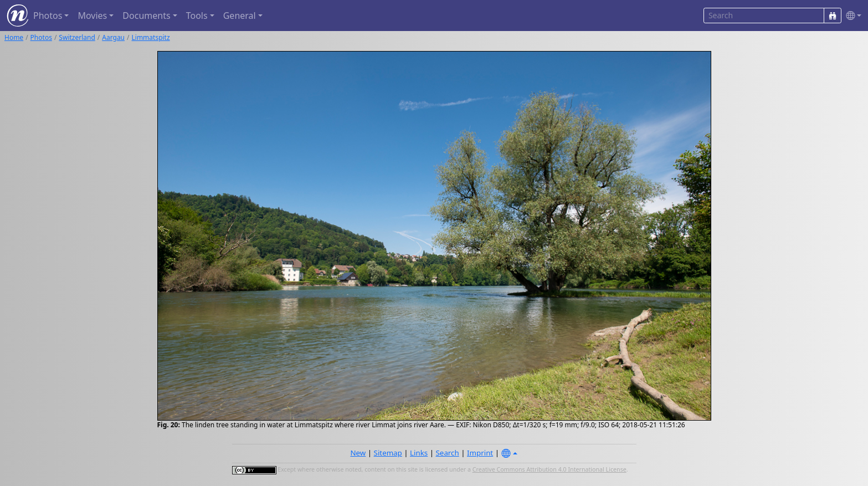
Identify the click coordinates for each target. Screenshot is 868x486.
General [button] (240, 16)
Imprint (480, 453)
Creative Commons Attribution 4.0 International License (549, 469)
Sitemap (388, 453)
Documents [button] (146, 16)
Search (448, 453)
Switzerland (77, 37)
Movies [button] (92, 16)
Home (14, 37)
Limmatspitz (151, 37)
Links (419, 453)
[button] (851, 16)
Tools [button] (197, 16)
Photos (41, 37)
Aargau (113, 37)
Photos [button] (48, 16)
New (358, 453)
